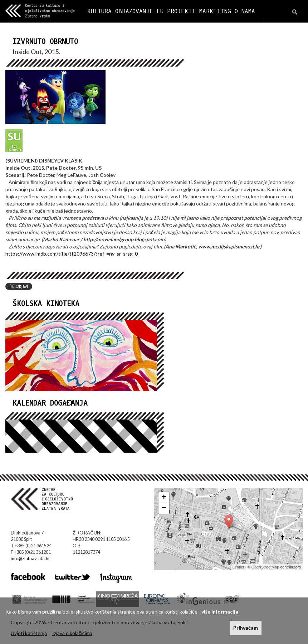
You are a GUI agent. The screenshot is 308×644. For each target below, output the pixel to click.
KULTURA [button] (99, 11)
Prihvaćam (246, 628)
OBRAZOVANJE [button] (134, 11)
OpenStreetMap (265, 567)
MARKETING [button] (215, 11)
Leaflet (238, 567)
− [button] (164, 508)
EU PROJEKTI (176, 11)
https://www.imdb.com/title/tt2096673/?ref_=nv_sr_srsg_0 (72, 254)
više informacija (220, 612)
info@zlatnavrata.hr (30, 559)
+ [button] (164, 498)
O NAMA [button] (245, 11)
